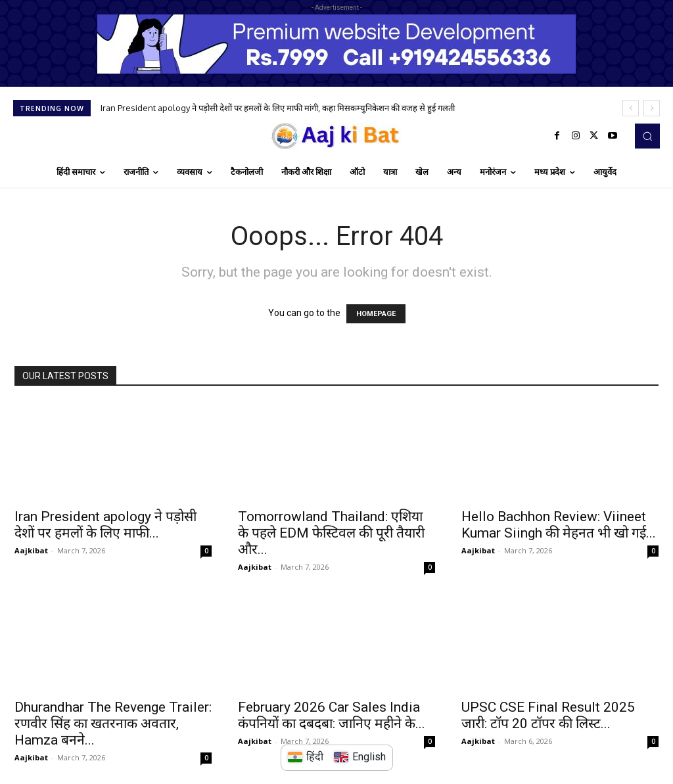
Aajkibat (31, 550)
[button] (647, 136)
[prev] (631, 108)
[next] (652, 108)
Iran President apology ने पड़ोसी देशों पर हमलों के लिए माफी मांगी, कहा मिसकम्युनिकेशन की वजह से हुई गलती (278, 108)
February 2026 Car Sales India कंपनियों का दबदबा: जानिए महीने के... (332, 715)
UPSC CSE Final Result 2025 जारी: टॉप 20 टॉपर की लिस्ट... (548, 715)
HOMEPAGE (376, 314)
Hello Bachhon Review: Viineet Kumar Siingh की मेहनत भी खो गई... (559, 525)
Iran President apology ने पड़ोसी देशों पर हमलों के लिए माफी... (105, 525)
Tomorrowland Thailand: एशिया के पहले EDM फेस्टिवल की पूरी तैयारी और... (331, 533)
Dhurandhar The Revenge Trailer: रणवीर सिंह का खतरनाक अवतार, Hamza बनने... (113, 724)
